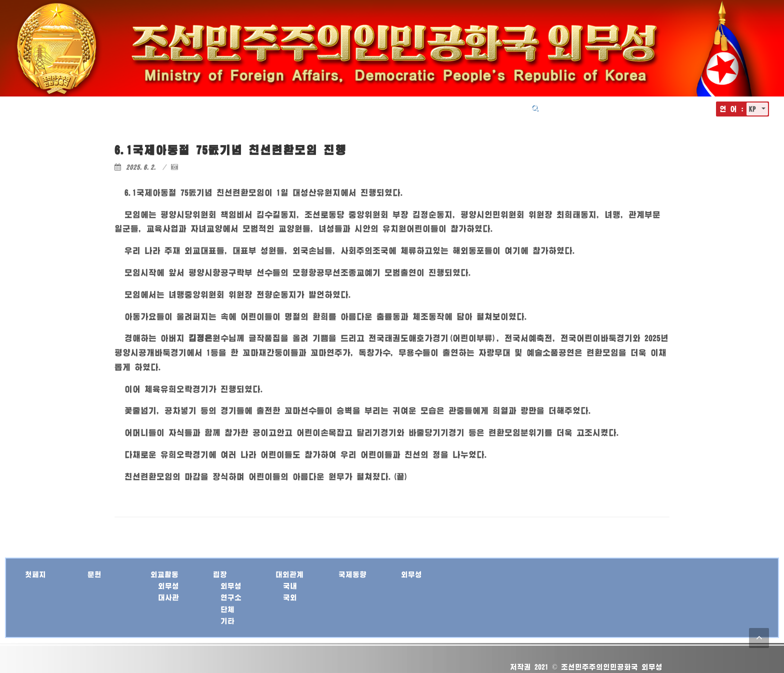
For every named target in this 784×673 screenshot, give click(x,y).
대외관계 (416, 107)
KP (754, 109)
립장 (379, 107)
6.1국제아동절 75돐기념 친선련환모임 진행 (230, 150)
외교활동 (342, 107)
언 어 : (732, 109)
